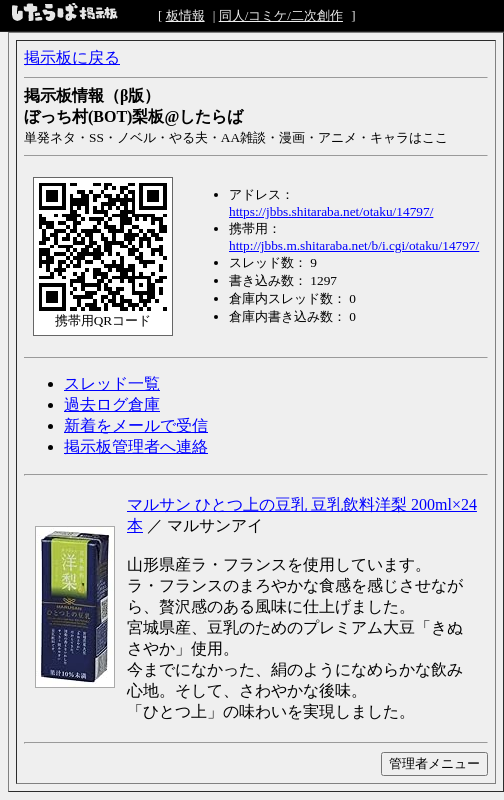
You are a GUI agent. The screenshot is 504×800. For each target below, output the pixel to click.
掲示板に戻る (72, 57)
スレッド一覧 (112, 383)
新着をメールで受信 (136, 425)
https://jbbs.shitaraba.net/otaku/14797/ (331, 211)
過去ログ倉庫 (112, 404)
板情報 (185, 15)
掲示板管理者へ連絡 (136, 446)
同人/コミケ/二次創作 (281, 15)
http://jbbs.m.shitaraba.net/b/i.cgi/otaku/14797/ (354, 245)
